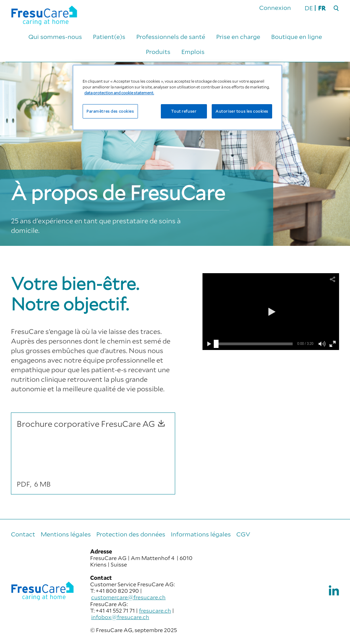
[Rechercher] (336, 9)
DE (309, 8)
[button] (271, 312)
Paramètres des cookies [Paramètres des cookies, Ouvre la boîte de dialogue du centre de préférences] (110, 111)
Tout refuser (184, 111)
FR (322, 8)
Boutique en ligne (297, 37)
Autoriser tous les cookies (242, 111)
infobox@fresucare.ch (120, 617)
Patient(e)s (109, 37)
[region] (177, 97)
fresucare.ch (155, 610)
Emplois (193, 52)
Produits (158, 52)
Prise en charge (238, 37)
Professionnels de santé (171, 37)
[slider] (216, 344)
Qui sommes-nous (55, 37)
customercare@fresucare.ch (128, 597)
